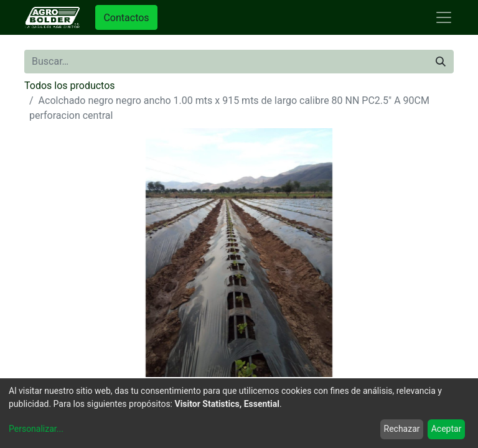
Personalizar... (36, 429)
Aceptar (447, 429)
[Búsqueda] (441, 62)
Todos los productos (70, 86)
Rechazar (402, 429)
